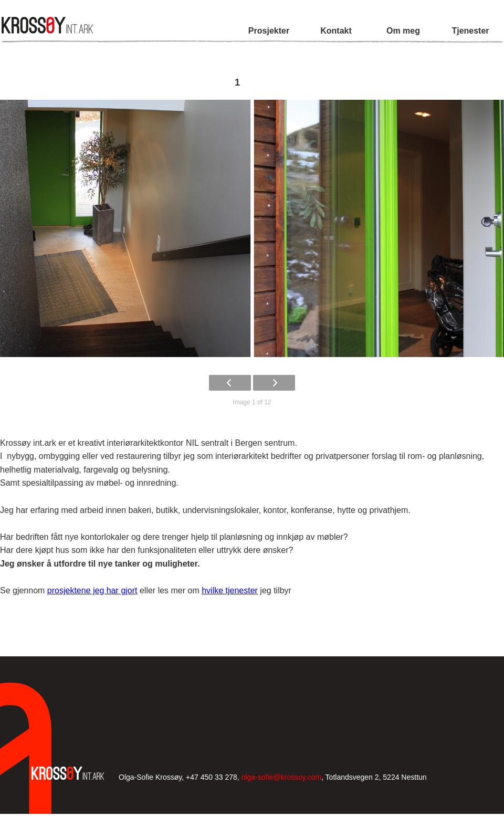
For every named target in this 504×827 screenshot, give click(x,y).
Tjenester (470, 31)
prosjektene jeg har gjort (92, 590)
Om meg (403, 31)
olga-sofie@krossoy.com (281, 777)
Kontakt (336, 31)
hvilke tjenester (230, 590)
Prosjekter (269, 31)
